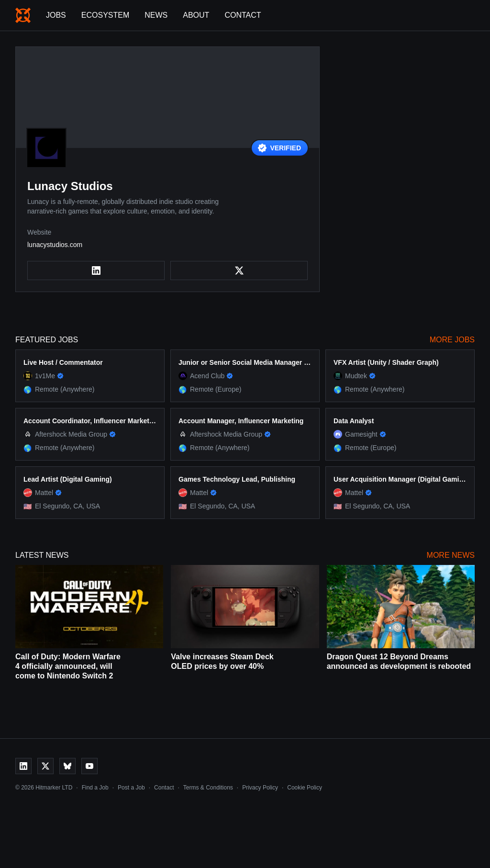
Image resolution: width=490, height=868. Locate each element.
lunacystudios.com (55, 245)
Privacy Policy (260, 788)
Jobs (56, 15)
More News (451, 555)
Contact (243, 15)
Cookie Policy (305, 788)
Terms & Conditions (208, 788)
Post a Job (131, 788)
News (156, 15)
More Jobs (452, 340)
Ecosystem (105, 15)
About (196, 15)
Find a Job (95, 788)
